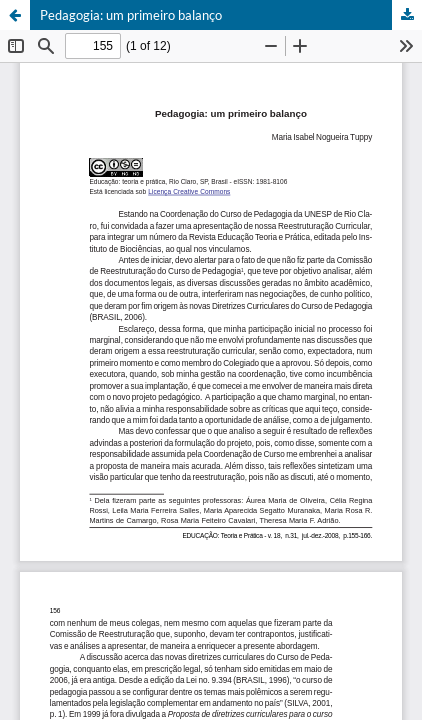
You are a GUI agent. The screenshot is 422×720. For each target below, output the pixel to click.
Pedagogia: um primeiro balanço (131, 15)
